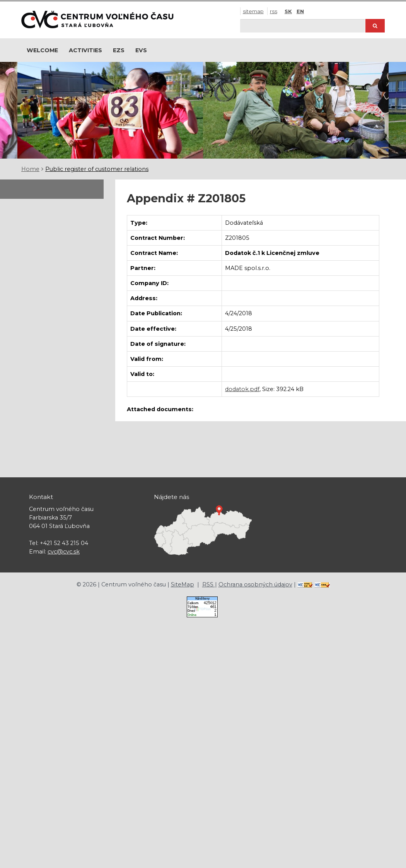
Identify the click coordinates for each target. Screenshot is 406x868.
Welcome (42, 50)
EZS (119, 50)
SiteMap (253, 11)
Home (30, 169)
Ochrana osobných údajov (255, 584)
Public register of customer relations (97, 169)
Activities (85, 50)
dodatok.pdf (242, 389)
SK (288, 11)
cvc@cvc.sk (64, 552)
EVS (141, 50)
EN (300, 11)
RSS (274, 11)
